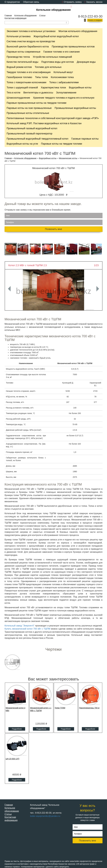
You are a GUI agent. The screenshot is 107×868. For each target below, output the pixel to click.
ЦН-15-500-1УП (13, 759)
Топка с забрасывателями (64, 82)
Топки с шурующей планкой (22, 88)
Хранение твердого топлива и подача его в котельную (64, 98)
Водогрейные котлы (80, 88)
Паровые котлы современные (24, 52)
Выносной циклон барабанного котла (28, 47)
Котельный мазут (63, 72)
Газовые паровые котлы (85, 139)
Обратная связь (31, 2)
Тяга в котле (14, 93)
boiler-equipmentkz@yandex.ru (87, 7)
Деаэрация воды (86, 62)
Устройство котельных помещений (52, 57)
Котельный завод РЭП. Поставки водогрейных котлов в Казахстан (44, 123)
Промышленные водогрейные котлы (75, 108)
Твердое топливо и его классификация (29, 72)
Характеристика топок (53, 88)
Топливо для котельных (48, 67)
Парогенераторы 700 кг (89, 708)
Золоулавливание (66, 93)
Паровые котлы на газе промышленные (29, 108)
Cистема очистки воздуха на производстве (31, 41)
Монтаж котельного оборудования (78, 31)
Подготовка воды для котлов (58, 62)
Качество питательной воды (23, 62)
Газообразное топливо (19, 77)
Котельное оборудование (54, 10)
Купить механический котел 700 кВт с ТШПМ (27, 629)
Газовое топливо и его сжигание (62, 52)
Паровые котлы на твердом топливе (62, 144)
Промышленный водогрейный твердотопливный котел (38, 139)
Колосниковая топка (62, 77)
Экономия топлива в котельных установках (31, 31)
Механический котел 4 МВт (15, 709)
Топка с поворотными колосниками (27, 82)
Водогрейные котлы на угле (22, 144)
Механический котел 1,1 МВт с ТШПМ (41, 709)
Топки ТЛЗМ (60, 708)
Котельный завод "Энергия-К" (20, 626)
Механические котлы (68, 158)
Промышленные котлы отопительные (28, 113)
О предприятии (12, 2)
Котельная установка (19, 36)
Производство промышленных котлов (73, 47)
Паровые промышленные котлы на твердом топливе (37, 103)
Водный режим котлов (19, 67)
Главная (8, 15)
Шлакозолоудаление (18, 98)
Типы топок (41, 77)
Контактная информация (16, 18)
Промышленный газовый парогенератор (30, 134)
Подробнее (17, 729)
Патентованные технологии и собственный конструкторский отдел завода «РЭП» (53, 118)
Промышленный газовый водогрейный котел (32, 128)
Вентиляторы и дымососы (38, 93)
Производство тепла (18, 57)
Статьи (42, 15)
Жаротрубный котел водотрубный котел (56, 36)
